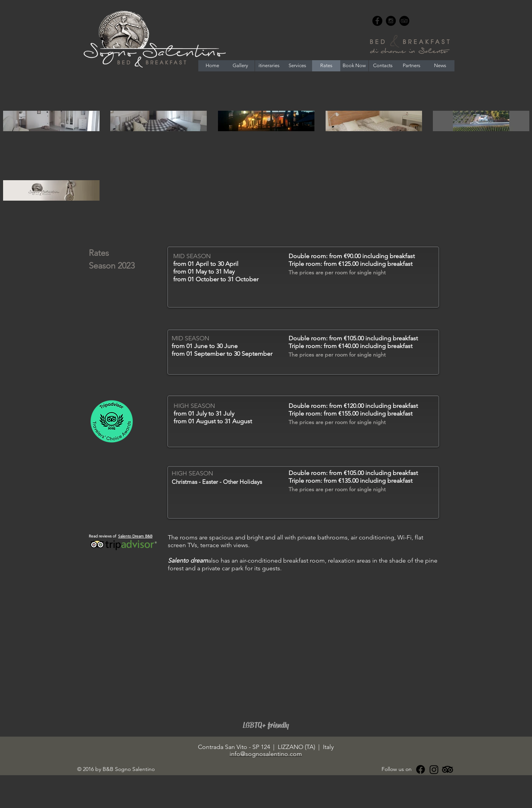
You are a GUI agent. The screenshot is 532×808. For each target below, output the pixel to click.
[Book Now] (354, 66)
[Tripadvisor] (448, 769)
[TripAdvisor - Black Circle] (404, 21)
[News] (440, 66)
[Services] (297, 66)
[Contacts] (383, 66)
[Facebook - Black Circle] (377, 21)
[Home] (212, 66)
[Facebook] (421, 769)
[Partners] (412, 66)
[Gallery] (240, 66)
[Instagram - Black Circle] (391, 21)
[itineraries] (269, 66)
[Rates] (326, 66)
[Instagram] (434, 769)
